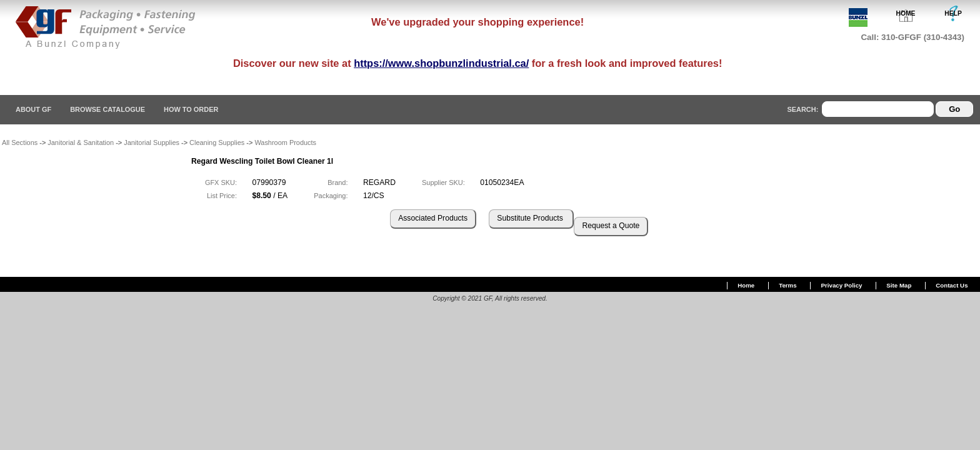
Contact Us (952, 285)
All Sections (20, 142)
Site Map (899, 285)
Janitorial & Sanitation (81, 142)
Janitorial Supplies (152, 142)
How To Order (191, 109)
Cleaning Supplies (217, 142)
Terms (787, 285)
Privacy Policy (842, 285)
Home (746, 285)
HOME (906, 13)
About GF (33, 109)
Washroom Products (285, 142)
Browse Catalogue (107, 109)
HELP (953, 13)
